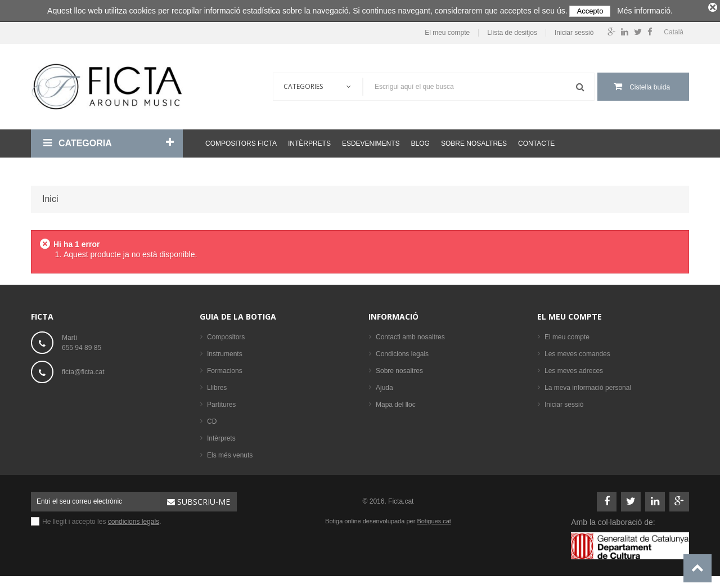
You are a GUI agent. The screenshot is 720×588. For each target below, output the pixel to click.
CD (212, 419)
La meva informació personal (588, 385)
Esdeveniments (371, 141)
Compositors (226, 334)
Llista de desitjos (512, 31)
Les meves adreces (574, 368)
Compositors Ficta (241, 141)
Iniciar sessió (574, 31)
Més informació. (645, 11)
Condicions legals (402, 351)
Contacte (536, 141)
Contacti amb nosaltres (410, 334)
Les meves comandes (577, 351)
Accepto (590, 11)
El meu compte (447, 31)
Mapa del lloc (396, 402)
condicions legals (134, 519)
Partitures (221, 402)
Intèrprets (309, 141)
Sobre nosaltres (474, 141)
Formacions (225, 368)
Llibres (217, 385)
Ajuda (384, 385)
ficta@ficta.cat (83, 369)
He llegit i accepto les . (102, 519)
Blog (420, 141)
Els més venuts (230, 452)
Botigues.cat (434, 518)
